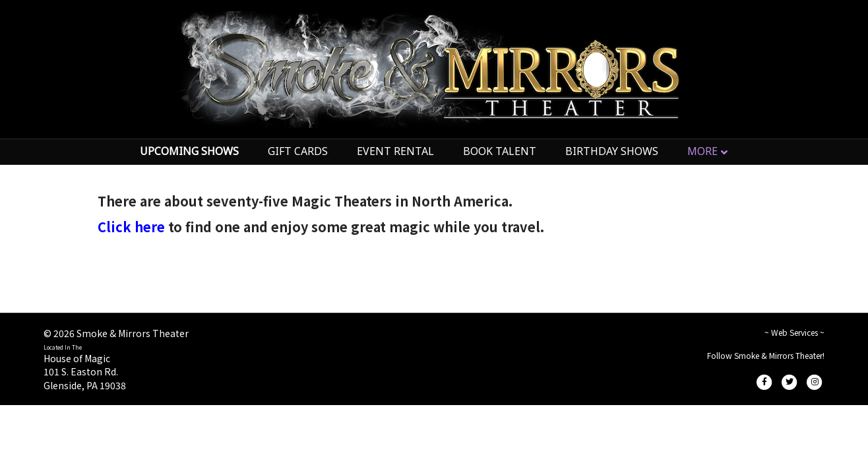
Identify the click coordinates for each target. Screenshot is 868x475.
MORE (702, 151)
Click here (131, 227)
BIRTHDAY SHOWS (612, 151)
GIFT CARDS (298, 151)
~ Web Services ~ (794, 332)
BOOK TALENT (500, 151)
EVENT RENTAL (395, 151)
